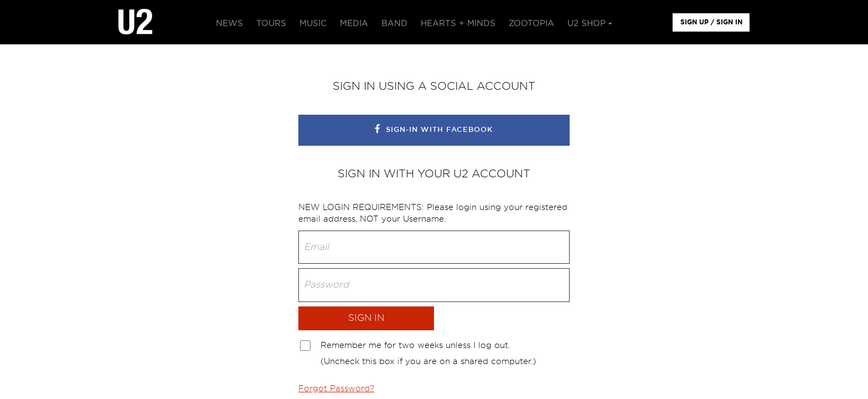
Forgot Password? (336, 389)
